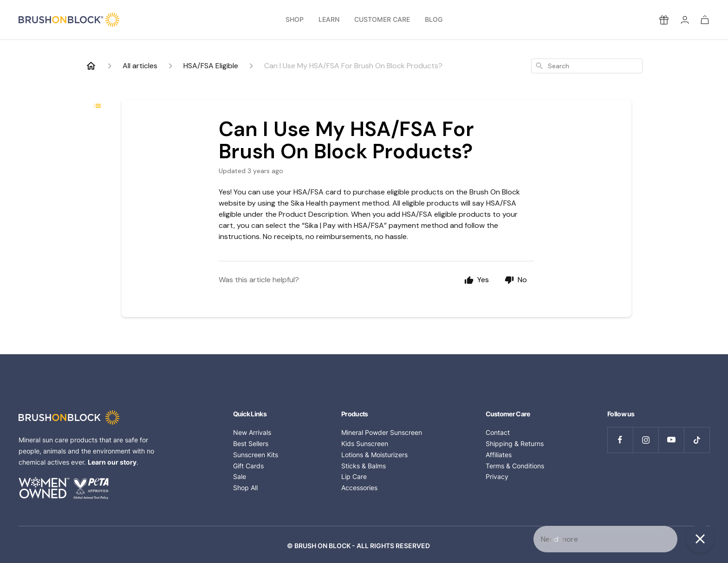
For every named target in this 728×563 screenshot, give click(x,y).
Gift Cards (248, 466)
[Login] (685, 20)
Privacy (497, 476)
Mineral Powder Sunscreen (382, 432)
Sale (240, 476)
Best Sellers (251, 443)
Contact (498, 432)
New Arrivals (252, 432)
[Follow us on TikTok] (697, 440)
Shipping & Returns (515, 443)
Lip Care (354, 476)
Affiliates (499, 455)
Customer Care (382, 19)
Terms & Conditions (515, 466)
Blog (434, 19)
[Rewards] (664, 20)
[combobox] (587, 66)
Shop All (245, 488)
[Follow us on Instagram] (646, 440)
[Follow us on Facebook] (620, 440)
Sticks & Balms (364, 466)
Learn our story (112, 462)
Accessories (359, 488)
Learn (329, 19)
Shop (295, 19)
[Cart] (705, 20)
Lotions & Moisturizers (374, 455)
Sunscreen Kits (256, 455)
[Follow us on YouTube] (671, 440)
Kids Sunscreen (365, 443)
